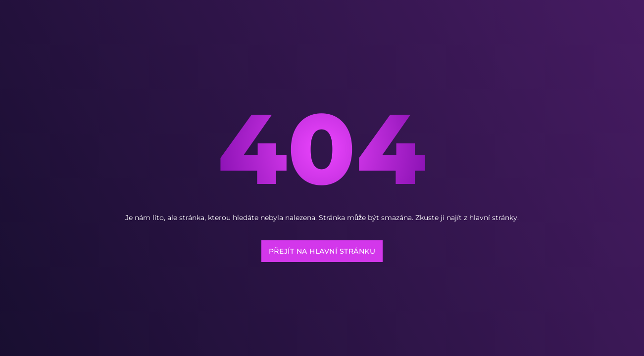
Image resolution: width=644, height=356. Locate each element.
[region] (129, 255)
